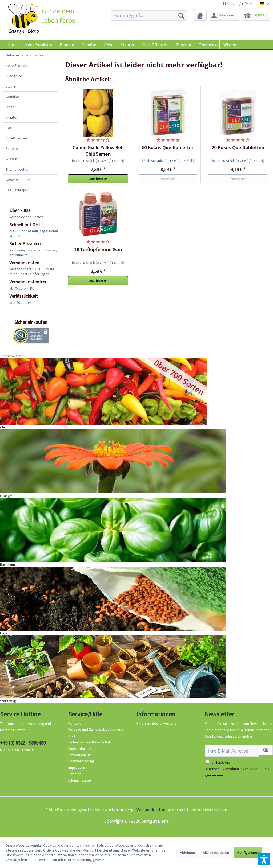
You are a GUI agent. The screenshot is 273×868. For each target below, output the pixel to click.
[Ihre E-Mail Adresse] (232, 751)
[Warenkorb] (256, 15)
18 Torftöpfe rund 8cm (98, 249)
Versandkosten (151, 810)
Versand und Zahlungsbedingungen (96, 729)
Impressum (77, 767)
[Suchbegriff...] (149, 15)
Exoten (11, 128)
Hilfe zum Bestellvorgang (156, 723)
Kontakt (75, 723)
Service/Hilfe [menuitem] (236, 4)
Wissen (230, 45)
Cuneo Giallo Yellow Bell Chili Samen (98, 151)
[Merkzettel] (200, 15)
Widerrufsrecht (80, 749)
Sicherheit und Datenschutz (90, 742)
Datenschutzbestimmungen (227, 769)
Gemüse (12, 97)
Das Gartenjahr (17, 190)
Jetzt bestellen (98, 179)
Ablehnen (187, 853)
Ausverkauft (168, 179)
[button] (264, 859)
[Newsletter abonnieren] (266, 750)
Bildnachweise (80, 780)
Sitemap (75, 774)
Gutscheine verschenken (25, 55)
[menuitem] (149, 15)
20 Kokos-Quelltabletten (238, 148)
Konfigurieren (248, 853)
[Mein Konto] (224, 15)
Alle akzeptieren (216, 853)
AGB (72, 736)
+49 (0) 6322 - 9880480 (23, 743)
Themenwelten (17, 169)
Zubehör (12, 148)
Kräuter (12, 117)
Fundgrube (14, 76)
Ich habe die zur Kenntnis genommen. (237, 769)
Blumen (11, 86)
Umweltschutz (80, 755)
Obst (10, 107)
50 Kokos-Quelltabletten (168, 148)
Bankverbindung (81, 761)
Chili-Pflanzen (16, 138)
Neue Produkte (18, 65)
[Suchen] (181, 15)
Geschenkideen (18, 180)
